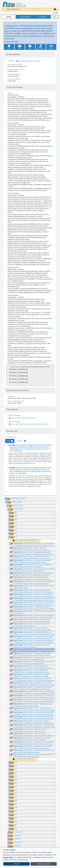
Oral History (42, 17)
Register (18, 367)
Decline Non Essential (44, 864)
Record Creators (25, 17)
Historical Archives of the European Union (22, 418)
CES (10, 441)
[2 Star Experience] (34, 9)
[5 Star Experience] (41, 9)
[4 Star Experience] (39, 9)
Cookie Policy (8, 857)
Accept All (16, 864)
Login (55, 13)
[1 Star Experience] (32, 9)
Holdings (9, 17)
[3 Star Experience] (37, 9)
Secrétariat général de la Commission (28, 61)
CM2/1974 (21, 441)
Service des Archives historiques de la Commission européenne (29, 424)
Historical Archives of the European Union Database (20, 5)
